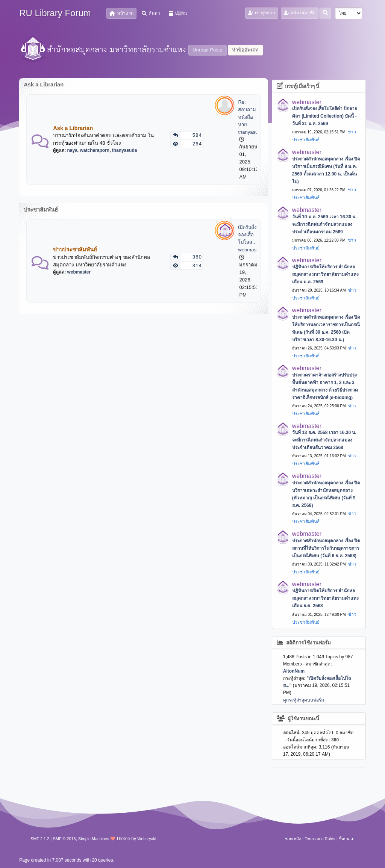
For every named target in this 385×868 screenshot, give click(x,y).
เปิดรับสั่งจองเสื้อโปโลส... (247, 235)
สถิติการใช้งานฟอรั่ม (304, 643)
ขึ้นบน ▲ (347, 839)
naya (72, 150)
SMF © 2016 (64, 839)
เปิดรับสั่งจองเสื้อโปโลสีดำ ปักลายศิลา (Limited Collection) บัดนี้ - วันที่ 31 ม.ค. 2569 (325, 116)
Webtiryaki (147, 839)
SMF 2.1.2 (40, 839)
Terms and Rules (320, 839)
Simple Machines (94, 839)
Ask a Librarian (73, 128)
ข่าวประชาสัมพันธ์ (75, 250)
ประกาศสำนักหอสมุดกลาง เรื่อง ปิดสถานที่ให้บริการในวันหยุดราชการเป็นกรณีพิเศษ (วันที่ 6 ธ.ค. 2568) (326, 548)
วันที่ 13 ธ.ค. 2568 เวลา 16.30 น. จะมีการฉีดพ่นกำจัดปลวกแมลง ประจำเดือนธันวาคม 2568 (324, 440)
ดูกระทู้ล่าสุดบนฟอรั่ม (304, 700)
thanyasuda (125, 150)
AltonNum (294, 671)
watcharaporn (95, 150)
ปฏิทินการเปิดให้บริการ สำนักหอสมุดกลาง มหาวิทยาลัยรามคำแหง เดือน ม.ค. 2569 (325, 274)
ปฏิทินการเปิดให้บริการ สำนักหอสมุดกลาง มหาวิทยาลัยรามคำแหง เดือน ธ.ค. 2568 (325, 598)
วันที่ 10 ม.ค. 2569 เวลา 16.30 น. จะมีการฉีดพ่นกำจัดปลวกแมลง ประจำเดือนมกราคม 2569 (324, 224)
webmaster (79, 272)
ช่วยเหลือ (293, 839)
